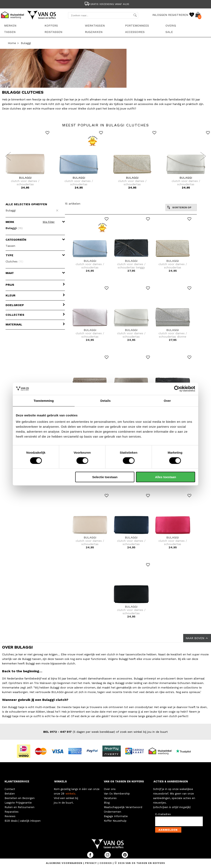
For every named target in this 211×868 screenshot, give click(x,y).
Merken (10, 26)
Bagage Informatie (116, 816)
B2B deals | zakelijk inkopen (23, 821)
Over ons (110, 789)
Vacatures (110, 798)
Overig (171, 26)
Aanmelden (168, 830)
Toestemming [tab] (44, 400)
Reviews (10, 816)
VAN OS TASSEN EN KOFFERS (124, 781)
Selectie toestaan (105, 477)
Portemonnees (137, 26)
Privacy (91, 863)
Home (12, 43)
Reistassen (53, 32)
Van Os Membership (117, 794)
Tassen (10, 32)
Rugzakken (94, 32)
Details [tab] (105, 400)
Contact (10, 789)
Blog (107, 803)
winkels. (71, 794)
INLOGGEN (160, 15)
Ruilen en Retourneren (19, 807)
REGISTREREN (178, 15)
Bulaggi (26, 43)
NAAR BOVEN (197, 638)
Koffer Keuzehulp (115, 821)
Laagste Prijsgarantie (18, 803)
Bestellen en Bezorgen (20, 798)
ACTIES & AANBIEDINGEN (171, 781)
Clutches (14, 261)
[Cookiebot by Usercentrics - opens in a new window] (177, 389)
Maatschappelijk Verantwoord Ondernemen (123, 809)
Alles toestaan (166, 477)
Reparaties (12, 812)
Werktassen (95, 26)
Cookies (106, 863)
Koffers (51, 26)
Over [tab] (167, 400)
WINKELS (60, 781)
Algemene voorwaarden (65, 863)
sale (169, 32)
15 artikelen (73, 204)
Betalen (10, 794)
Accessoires (135, 32)
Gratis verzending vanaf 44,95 (107, 4)
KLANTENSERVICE (17, 781)
